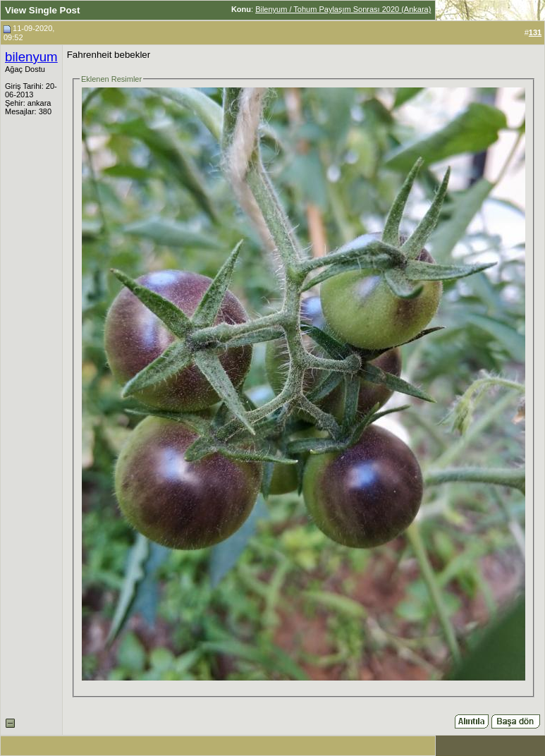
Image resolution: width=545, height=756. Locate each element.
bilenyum (31, 57)
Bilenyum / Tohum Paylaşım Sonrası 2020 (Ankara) (343, 9)
